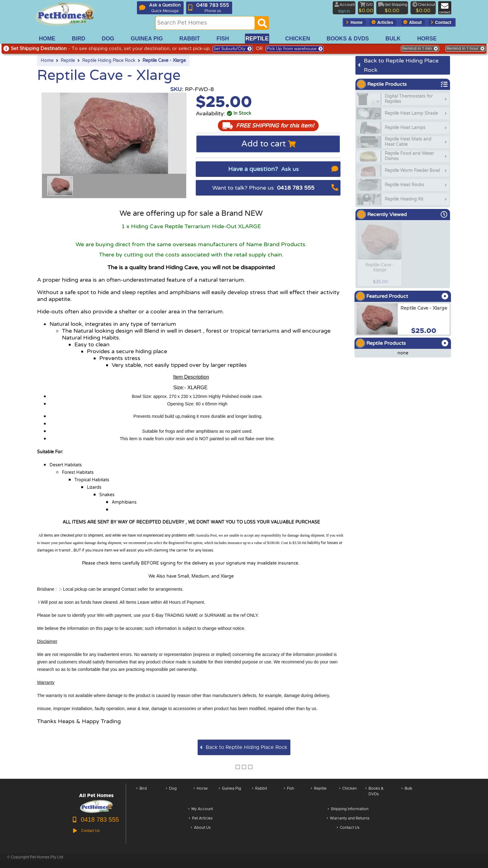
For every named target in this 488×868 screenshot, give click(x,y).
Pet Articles (201, 819)
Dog (171, 794)
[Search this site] (205, 23)
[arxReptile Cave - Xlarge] (403, 319)
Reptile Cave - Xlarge (164, 61)
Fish (289, 794)
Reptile (68, 61)
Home (47, 61)
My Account (201, 809)
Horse (201, 794)
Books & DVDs (374, 794)
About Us (201, 828)
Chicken (348, 794)
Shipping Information (348, 809)
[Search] (262, 25)
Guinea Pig (230, 794)
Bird (142, 794)
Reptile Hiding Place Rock (109, 61)
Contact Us (348, 828)
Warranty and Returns (348, 819)
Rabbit (260, 794)
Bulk (407, 794)
